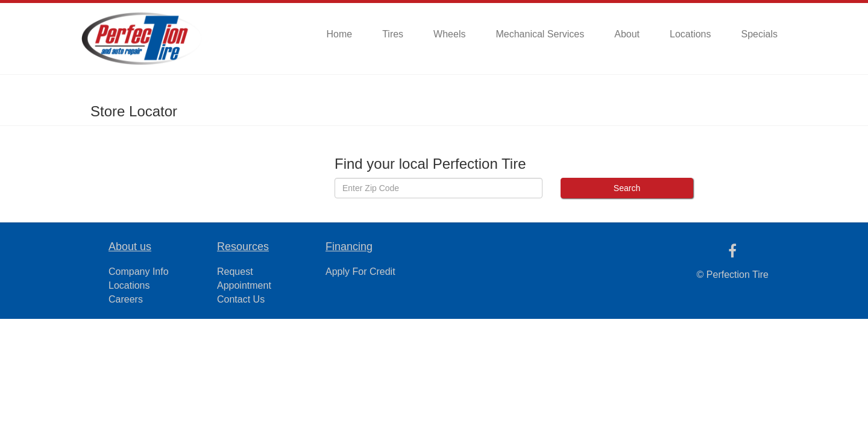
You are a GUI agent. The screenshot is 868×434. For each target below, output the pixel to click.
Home (339, 34)
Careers (126, 299)
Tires (393, 34)
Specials (759, 34)
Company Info (139, 272)
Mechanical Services (540, 34)
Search (627, 188)
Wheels (449, 34)
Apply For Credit (360, 272)
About (627, 34)
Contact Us (241, 299)
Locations (690, 34)
